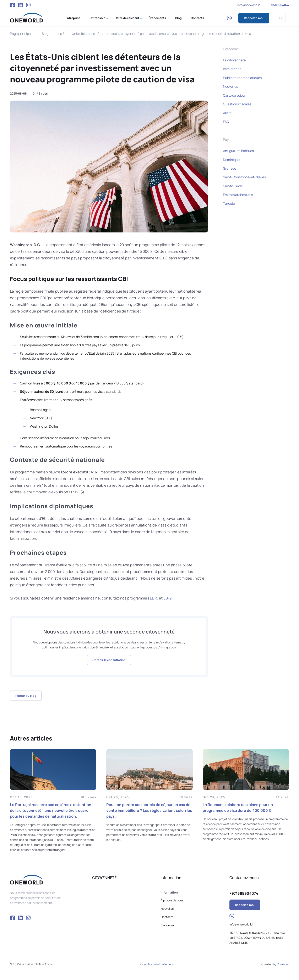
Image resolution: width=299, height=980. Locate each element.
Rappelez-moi (254, 18)
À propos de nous (172, 900)
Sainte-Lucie (233, 186)
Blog (178, 18)
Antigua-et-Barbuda (238, 151)
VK (20, 5)
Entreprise (73, 18)
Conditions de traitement (157, 964)
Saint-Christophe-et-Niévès (244, 177)
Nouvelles (230, 86)
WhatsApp (229, 18)
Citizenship (97, 18)
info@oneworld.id (249, 5)
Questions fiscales (237, 104)
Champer (283, 964)
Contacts (197, 18)
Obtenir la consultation (109, 660)
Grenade (230, 168)
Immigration (232, 69)
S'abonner (167, 925)
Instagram (28, 5)
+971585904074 (278, 5)
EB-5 (154, 598)
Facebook (12, 5)
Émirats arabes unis (238, 195)
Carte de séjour (235, 95)
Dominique (231, 160)
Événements (157, 18)
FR (281, 18)
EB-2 (167, 598)
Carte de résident (127, 18)
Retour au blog (26, 696)
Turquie (229, 203)
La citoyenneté (234, 60)
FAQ (226, 122)
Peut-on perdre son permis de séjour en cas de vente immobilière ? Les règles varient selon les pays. (149, 810)
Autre (227, 113)
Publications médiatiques (242, 78)
